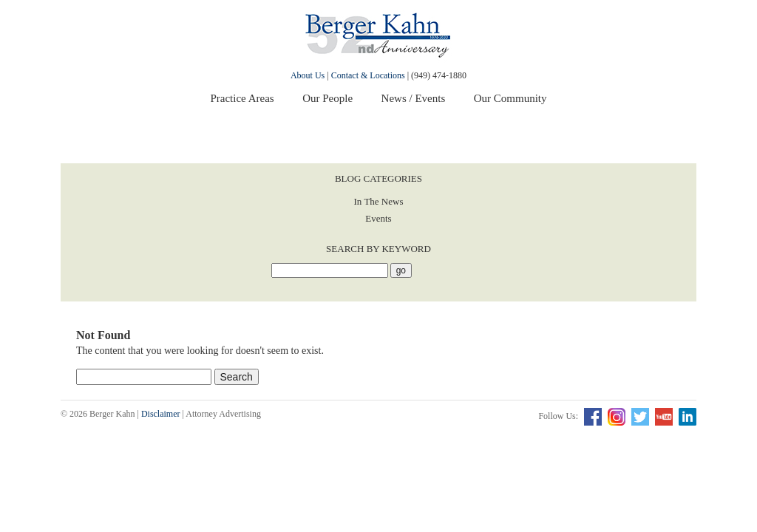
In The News (379, 201)
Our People (327, 98)
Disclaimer (161, 414)
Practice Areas (242, 98)
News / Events (414, 98)
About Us (308, 75)
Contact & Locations (368, 75)
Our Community (510, 98)
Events (378, 218)
